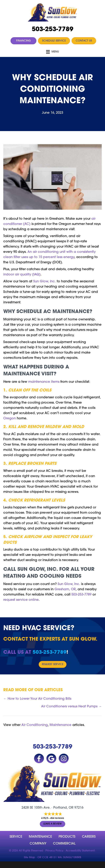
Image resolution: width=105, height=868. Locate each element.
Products (67, 837)
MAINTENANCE (40, 837)
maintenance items (44, 382)
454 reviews (57, 818)
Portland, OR (63, 808)
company (38, 844)
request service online (21, 600)
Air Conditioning (35, 725)
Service (16, 837)
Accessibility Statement (80, 851)
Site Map (29, 858)
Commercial (64, 844)
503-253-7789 (52, 30)
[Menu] (52, 52)
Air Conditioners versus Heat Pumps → (71, 707)
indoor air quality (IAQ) (22, 275)
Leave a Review (52, 824)
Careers (89, 837)
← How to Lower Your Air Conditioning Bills (37, 699)
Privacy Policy (54, 851)
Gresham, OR (65, 589)
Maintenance (60, 725)
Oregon (10, 418)
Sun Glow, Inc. (45, 282)
